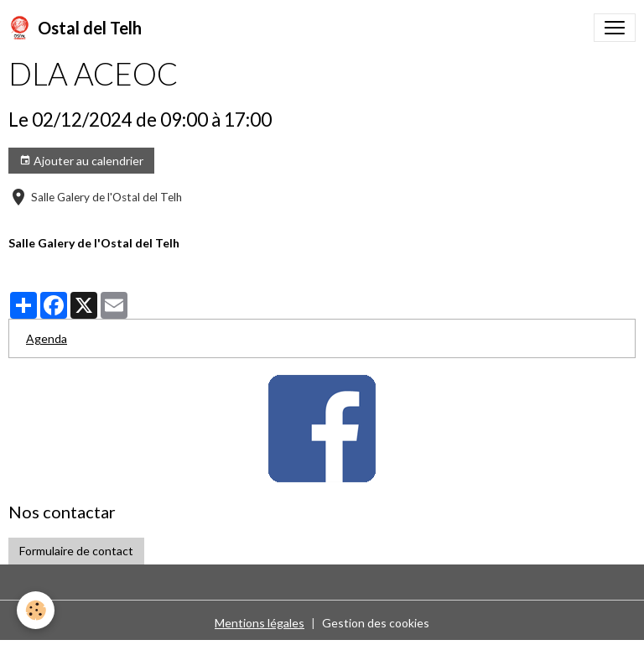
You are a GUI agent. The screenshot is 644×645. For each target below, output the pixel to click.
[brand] (75, 28)
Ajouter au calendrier (81, 161)
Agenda (47, 338)
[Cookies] (36, 610)
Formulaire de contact (76, 551)
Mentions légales (260, 623)
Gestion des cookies (376, 623)
